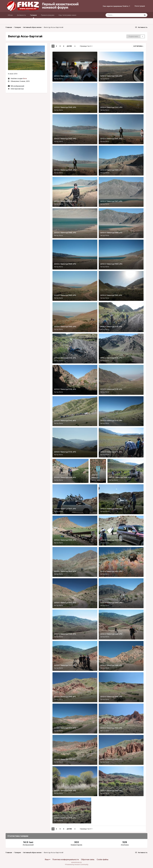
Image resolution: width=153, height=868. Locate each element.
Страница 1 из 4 (86, 46)
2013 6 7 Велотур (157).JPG (65, 665)
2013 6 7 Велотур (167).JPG (65, 509)
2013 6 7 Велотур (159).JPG (65, 634)
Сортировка (138, 46)
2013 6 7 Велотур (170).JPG (65, 477)
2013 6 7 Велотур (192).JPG (65, 139)
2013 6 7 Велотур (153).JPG (65, 728)
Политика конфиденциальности (66, 859)
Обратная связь (88, 859)
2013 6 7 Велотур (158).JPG (111, 634)
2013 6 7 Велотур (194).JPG (65, 107)
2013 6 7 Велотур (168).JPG (120, 477)
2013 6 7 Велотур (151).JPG (65, 759)
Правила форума (48, 15)
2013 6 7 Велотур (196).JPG (65, 76)
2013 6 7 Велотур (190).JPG (65, 170)
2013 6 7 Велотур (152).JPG (111, 728)
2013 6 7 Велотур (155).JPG (65, 697)
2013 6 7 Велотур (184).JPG (65, 264)
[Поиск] (119, 15)
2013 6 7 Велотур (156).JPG (111, 665)
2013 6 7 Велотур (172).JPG (65, 452)
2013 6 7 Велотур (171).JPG (111, 452)
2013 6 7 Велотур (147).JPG (65, 818)
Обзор (10, 15)
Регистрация (140, 6)
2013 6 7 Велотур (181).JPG (111, 295)
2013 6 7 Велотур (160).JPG (111, 603)
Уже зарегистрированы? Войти (116, 6)
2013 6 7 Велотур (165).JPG (65, 540)
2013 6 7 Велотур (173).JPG (111, 420)
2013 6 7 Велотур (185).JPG (111, 233)
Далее (69, 46)
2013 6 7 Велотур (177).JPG (111, 358)
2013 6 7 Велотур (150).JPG (111, 759)
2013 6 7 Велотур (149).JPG (65, 791)
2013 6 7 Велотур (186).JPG (65, 233)
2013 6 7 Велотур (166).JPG (111, 509)
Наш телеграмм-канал (67, 15)
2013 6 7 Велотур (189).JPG (111, 170)
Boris (25, 78)
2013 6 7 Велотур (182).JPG (65, 295)
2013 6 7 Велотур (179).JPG (111, 327)
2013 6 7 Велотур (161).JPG (65, 603)
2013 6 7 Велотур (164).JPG (111, 540)
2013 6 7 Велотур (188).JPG (65, 201)
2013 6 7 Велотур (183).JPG (111, 264)
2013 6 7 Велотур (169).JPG (95, 477)
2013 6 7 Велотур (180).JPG (65, 327)
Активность (21, 15)
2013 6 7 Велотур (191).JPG (111, 139)
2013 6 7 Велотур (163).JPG (65, 571)
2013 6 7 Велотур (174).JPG (65, 420)
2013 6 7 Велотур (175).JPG (111, 389)
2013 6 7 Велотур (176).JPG (65, 389)
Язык (48, 859)
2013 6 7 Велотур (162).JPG (111, 571)
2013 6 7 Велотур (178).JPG (65, 358)
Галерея (33, 16)
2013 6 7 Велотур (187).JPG (111, 201)
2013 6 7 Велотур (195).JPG (111, 76)
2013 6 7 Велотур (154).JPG (111, 697)
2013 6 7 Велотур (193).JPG (111, 107)
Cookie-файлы (102, 859)
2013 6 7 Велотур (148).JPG (111, 791)
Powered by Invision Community (77, 864)
